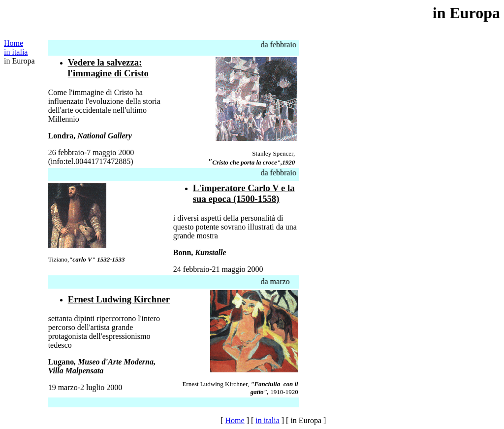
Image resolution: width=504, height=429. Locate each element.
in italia (16, 52)
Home (14, 43)
